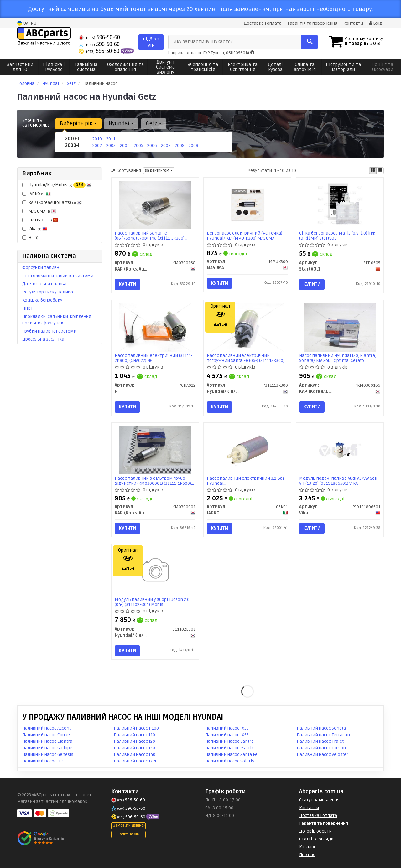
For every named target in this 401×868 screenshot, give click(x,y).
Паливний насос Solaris (230, 761)
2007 (166, 145)
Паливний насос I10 (134, 735)
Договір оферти (315, 831)
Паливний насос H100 (136, 728)
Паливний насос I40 (135, 754)
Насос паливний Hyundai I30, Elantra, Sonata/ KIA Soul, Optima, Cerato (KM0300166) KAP (338, 358)
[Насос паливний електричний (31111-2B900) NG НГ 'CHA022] (155, 327)
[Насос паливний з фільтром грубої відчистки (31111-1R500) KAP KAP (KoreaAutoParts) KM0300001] (155, 450)
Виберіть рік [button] (78, 124)
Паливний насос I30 (134, 748)
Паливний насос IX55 (227, 735)
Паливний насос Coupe (46, 735)
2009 (193, 145)
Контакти (353, 23)
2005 (138, 145)
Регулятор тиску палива (48, 292)
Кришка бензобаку (42, 300)
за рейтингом (159, 170)
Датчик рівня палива (44, 284)
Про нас (307, 855)
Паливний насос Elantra (47, 741)
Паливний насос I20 (134, 741)
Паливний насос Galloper (48, 748)
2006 (152, 145)
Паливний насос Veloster (323, 754)
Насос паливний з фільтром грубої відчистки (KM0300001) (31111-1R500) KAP (153, 481)
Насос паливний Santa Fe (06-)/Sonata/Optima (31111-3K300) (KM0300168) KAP (150, 236)
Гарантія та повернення (312, 23)
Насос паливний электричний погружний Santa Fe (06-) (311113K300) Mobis (246, 358)
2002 (97, 145)
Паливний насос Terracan (323, 735)
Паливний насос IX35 (227, 728)
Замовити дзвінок (129, 826)
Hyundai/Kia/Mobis (57, 185)
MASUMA (39, 211)
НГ (30, 238)
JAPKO (36, 194)
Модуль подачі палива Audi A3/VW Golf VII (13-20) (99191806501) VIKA (338, 481)
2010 (97, 139)
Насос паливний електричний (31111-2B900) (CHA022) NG (154, 358)
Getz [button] (154, 124)
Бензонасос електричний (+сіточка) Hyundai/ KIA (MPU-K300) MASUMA (245, 236)
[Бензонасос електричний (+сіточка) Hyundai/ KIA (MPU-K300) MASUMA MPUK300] (247, 205)
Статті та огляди (316, 839)
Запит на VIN (128, 834)
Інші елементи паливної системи (58, 276)
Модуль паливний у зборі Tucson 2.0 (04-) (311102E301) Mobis (152, 602)
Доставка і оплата (263, 23)
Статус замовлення (319, 800)
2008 (180, 145)
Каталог (307, 847)
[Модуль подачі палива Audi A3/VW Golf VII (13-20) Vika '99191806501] (340, 450)
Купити (127, 284)
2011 (111, 139)
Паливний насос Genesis (48, 754)
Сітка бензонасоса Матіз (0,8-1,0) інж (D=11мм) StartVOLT (337, 236)
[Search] (310, 42)
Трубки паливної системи (49, 331)
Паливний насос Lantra (229, 741)
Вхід (376, 23)
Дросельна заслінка (43, 339)
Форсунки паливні (41, 268)
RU (34, 23)
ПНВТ (28, 308)
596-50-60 (99, 37)
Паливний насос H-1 (43, 761)
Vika (35, 229)
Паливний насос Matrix (229, 748)
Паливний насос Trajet (320, 741)
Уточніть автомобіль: (36, 123)
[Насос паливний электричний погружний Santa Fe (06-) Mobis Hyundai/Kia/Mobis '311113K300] (247, 327)
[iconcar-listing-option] (380, 171)
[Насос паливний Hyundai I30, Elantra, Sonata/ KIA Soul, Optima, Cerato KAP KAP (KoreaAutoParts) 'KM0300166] (340, 327)
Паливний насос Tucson (321, 748)
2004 (125, 145)
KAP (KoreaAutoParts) (52, 202)
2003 (111, 145)
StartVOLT (40, 220)
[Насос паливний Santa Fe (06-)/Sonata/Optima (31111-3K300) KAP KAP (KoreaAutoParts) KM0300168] (155, 205)
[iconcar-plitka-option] (373, 171)
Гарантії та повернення (324, 823)
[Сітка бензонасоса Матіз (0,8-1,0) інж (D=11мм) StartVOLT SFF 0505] (340, 205)
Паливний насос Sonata (321, 728)
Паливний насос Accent (47, 728)
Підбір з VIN (151, 42)
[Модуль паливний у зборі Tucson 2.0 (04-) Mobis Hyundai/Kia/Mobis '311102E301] (155, 571)
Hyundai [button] (121, 124)
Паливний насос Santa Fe (231, 754)
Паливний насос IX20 (136, 761)
